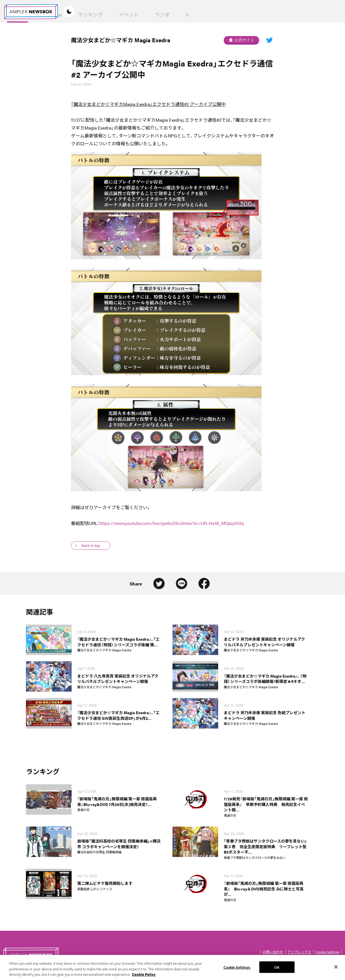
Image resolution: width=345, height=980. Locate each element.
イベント (220, 15)
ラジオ (253, 15)
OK (277, 970)
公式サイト (242, 40)
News (109, 15)
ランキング (181, 15)
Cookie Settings (328, 952)
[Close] (336, 970)
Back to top (91, 546)
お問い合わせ (273, 952)
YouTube (144, 15)
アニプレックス (299, 952)
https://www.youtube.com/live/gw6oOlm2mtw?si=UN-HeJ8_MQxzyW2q (172, 523)
